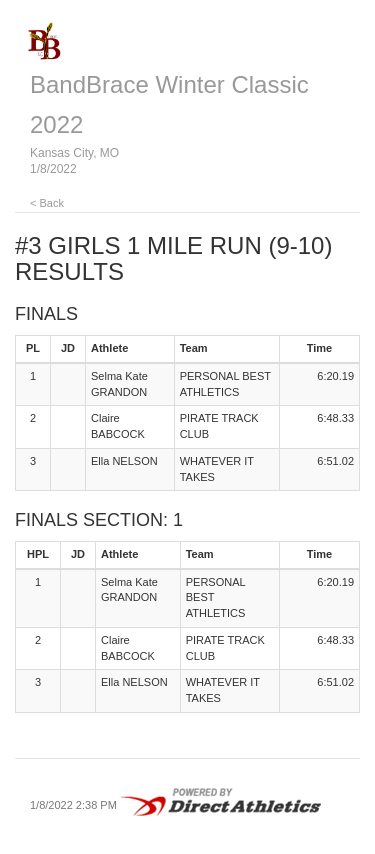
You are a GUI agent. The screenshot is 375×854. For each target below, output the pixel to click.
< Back (47, 203)
